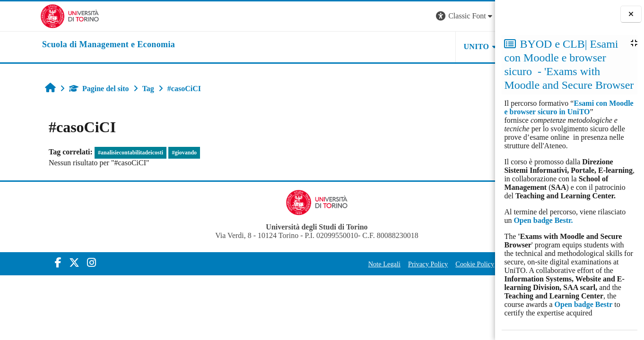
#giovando (149, 153)
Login (479, 16)
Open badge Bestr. (543, 220)
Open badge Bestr (584, 304)
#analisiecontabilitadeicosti (95, 153)
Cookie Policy (376, 264)
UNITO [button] (378, 47)
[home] (68, 45)
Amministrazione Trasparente (444, 264)
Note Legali (286, 264)
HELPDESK (435, 47)
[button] (367, 16)
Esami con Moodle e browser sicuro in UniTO (569, 107)
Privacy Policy (330, 264)
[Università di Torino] (30, 15)
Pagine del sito (64, 89)
